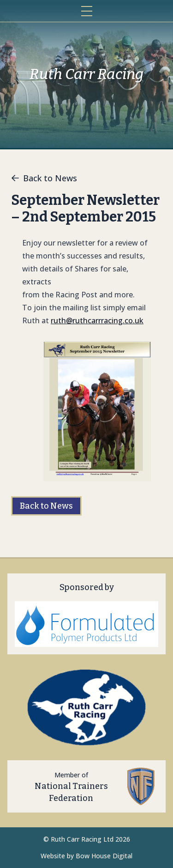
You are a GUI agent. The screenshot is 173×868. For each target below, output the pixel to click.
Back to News (44, 178)
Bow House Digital (104, 856)
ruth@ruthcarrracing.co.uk (97, 320)
